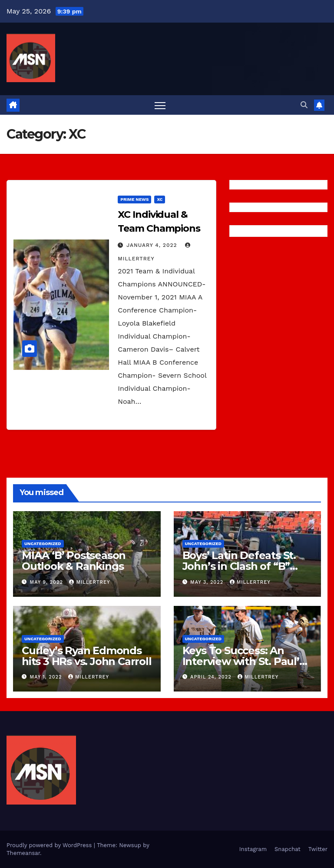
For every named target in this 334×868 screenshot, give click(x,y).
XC (160, 199)
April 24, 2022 (212, 677)
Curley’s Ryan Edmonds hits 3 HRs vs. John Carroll (87, 656)
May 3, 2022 (208, 582)
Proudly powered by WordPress (50, 845)
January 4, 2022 (153, 245)
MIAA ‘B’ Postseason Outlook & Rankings (74, 561)
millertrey (89, 582)
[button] (304, 105)
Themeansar (23, 853)
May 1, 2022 (47, 677)
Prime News (134, 199)
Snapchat (288, 849)
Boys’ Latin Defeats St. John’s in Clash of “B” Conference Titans (239, 566)
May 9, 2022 (48, 582)
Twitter (318, 849)
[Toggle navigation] (160, 105)
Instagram (253, 849)
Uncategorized (43, 544)
